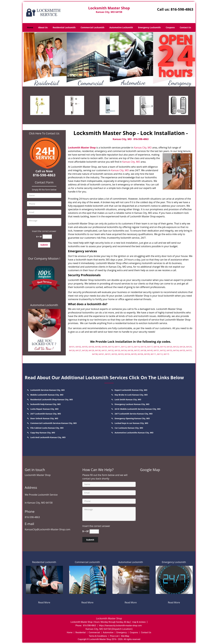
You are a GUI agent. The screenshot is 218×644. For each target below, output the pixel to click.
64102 (78, 347)
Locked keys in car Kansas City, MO (131, 423)
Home (30, 27)
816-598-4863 (182, 9)
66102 (114, 354)
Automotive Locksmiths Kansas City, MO (134, 433)
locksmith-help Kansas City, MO (45, 404)
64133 (117, 350)
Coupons (170, 27)
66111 (153, 354)
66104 (127, 354)
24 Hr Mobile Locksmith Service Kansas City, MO (138, 409)
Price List (114, 636)
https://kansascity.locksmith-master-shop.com (120, 626)
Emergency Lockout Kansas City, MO (132, 404)
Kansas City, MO (122, 139)
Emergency (122, 632)
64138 (143, 350)
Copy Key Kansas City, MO (43, 433)
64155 (182, 350)
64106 (91, 347)
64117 (150, 347)
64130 (98, 350)
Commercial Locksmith (92, 27)
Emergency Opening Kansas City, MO (132, 418)
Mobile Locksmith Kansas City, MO (47, 395)
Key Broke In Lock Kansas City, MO (131, 395)
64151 (156, 350)
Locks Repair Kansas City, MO (44, 409)
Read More (44, 602)
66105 (134, 354)
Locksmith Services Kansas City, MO (47, 390)
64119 (163, 347)
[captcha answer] (47, 237)
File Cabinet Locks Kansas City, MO (47, 428)
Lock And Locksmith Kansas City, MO (48, 437)
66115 (166, 354)
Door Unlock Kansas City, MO (44, 418)
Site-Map (125, 636)
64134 (124, 350)
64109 (104, 347)
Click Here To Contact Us (44, 133)
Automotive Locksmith (121, 27)
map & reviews (139, 622)
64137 (137, 350)
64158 (95, 354)
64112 (124, 347)
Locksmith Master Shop (82, 148)
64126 (72, 350)
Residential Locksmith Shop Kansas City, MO (52, 399)
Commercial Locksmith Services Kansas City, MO (54, 423)
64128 (85, 350)
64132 (111, 350)
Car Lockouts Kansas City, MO (129, 428)
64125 (189, 347)
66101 (108, 354)
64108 (98, 347)
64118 (156, 347)
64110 (111, 347)
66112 (160, 354)
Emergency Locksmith (149, 27)
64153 (169, 350)
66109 (147, 354)
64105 (85, 347)
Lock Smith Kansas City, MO (128, 399)
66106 (140, 354)
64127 (78, 350)
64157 (189, 350)
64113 (130, 347)
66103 (121, 354)
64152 (163, 350)
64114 (137, 347)
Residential (80, 632)
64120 (169, 347)
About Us (43, 27)
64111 (117, 347)
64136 (130, 350)
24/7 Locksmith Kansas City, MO (46, 414)
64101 (72, 347)
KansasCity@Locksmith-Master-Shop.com (48, 529)
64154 (176, 350)
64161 (101, 354)
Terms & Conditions (98, 636)
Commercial (94, 632)
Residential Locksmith (64, 27)
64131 (104, 350)
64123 (176, 347)
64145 (150, 350)
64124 (182, 347)
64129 (91, 350)
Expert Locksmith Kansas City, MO (131, 390)
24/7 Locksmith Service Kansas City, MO (134, 414)
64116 (143, 347)
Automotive (108, 632)
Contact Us (185, 27)
